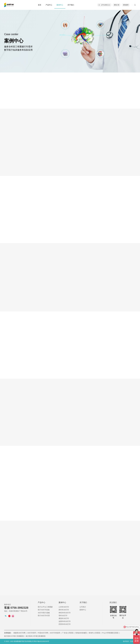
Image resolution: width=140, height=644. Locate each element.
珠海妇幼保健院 (82, 633)
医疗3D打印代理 (44, 616)
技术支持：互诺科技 (129, 641)
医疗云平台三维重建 (45, 607)
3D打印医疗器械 (44, 613)
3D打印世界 (32, 633)
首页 (40, 5)
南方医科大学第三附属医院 (15, 636)
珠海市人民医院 (95, 633)
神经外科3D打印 (65, 613)
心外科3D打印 (64, 607)
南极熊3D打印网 (20, 633)
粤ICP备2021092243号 (42, 641)
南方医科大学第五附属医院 (36, 636)
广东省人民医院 (68, 633)
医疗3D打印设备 (44, 610)
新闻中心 (83, 610)
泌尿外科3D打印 (65, 621)
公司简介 (83, 607)
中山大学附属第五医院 (111, 633)
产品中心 (49, 5)
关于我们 (71, 5)
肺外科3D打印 (64, 610)
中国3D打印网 (43, 633)
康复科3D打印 (64, 618)
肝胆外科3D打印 (65, 624)
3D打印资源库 (56, 633)
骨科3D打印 (63, 616)
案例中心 (60, 5)
